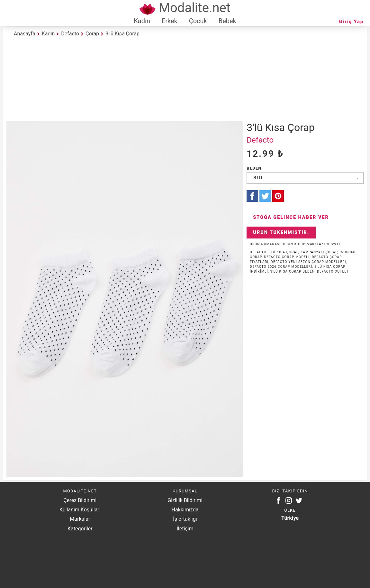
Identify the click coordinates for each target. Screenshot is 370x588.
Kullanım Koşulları (80, 510)
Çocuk (198, 21)
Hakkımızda (185, 510)
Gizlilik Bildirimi (185, 500)
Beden (254, 168)
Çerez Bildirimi (80, 500)
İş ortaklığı (185, 519)
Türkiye (290, 518)
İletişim (185, 529)
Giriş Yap (351, 22)
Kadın (142, 21)
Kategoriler (80, 529)
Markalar (80, 519)
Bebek (227, 21)
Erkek (170, 21)
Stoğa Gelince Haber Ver (291, 217)
